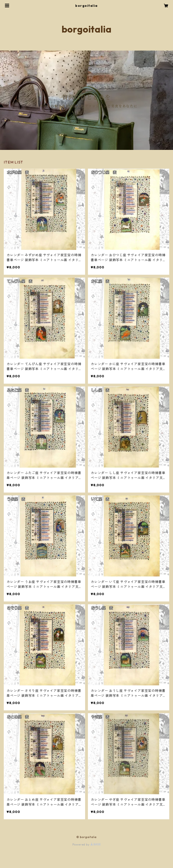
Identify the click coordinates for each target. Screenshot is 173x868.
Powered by (87, 844)
